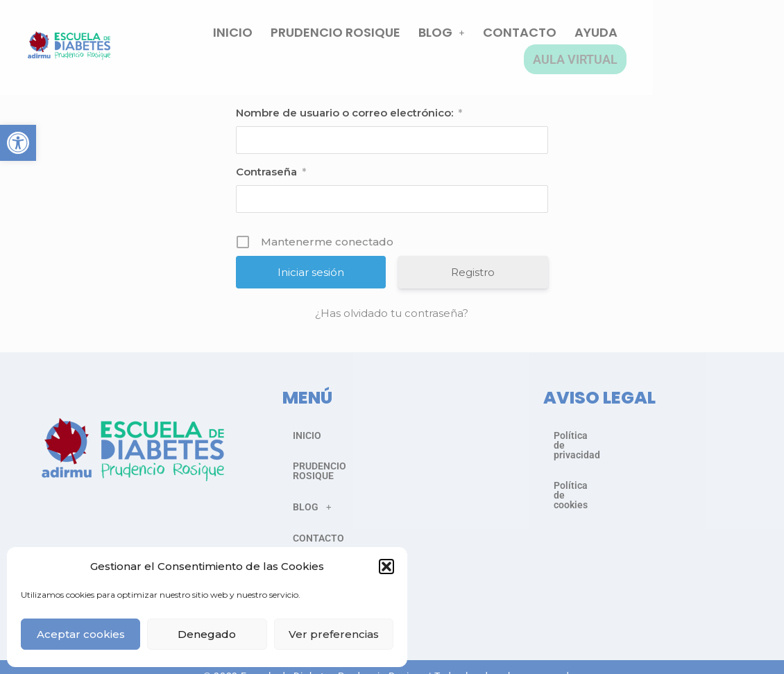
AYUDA (630, 41)
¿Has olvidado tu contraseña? (392, 300)
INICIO (267, 41)
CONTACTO (554, 41)
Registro (473, 259)
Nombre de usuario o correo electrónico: (349, 100)
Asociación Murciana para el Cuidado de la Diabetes (430, 655)
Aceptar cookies (81, 634)
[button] (18, 143)
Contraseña (271, 159)
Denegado (207, 634)
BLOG (476, 41)
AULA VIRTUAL (712, 41)
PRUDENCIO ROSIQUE (369, 41)
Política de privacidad (602, 422)
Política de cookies (595, 452)
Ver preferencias (334, 634)
